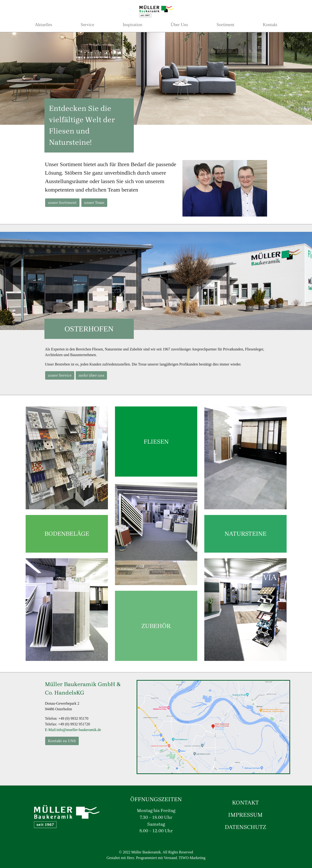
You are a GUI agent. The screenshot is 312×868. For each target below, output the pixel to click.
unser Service (60, 375)
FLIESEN (156, 442)
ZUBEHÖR (156, 626)
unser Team (94, 203)
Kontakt (270, 25)
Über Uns (179, 25)
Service (87, 25)
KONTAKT (245, 803)
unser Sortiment (62, 203)
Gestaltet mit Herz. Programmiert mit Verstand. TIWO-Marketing (156, 858)
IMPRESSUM (245, 815)
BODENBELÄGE (67, 534)
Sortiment (225, 25)
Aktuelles (44, 25)
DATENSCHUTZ (245, 827)
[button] (23, 78)
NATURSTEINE (245, 534)
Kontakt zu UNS (62, 741)
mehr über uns (91, 375)
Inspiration (132, 25)
